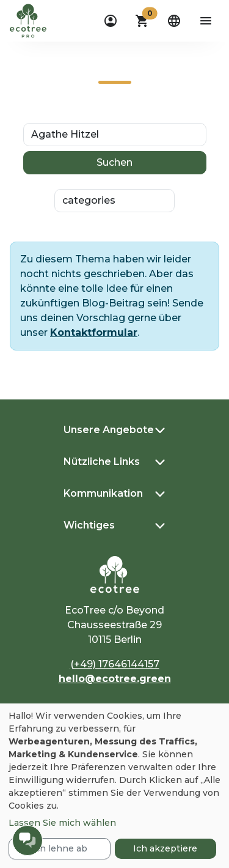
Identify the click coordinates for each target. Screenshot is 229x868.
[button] (142, 21)
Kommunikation (103, 493)
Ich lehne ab (60, 848)
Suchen (114, 162)
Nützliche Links (102, 462)
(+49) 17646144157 (115, 664)
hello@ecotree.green (115, 679)
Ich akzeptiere (165, 848)
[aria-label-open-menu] (206, 21)
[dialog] (114, 786)
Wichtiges (89, 525)
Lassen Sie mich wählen (62, 823)
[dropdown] (111, 21)
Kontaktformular (94, 332)
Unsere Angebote (109, 430)
